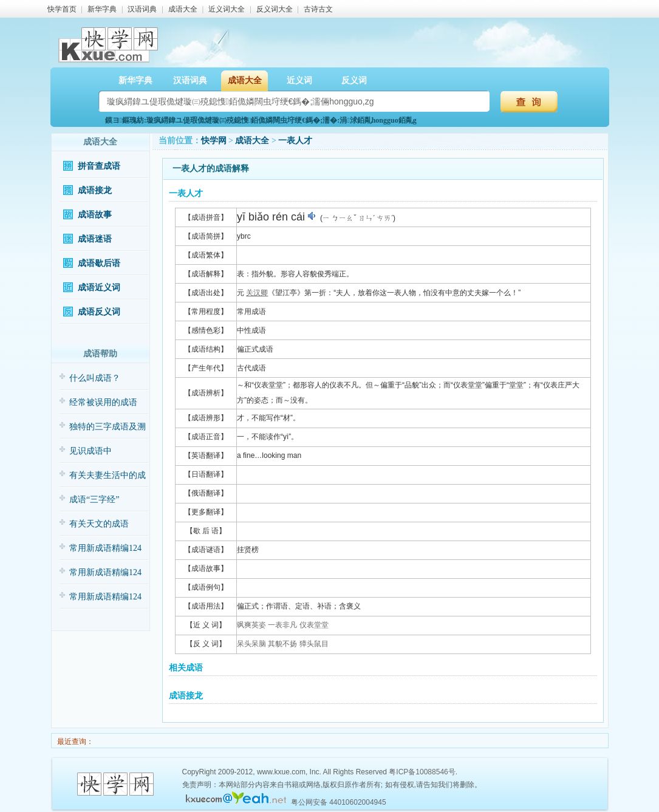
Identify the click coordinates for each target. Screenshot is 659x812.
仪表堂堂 (314, 625)
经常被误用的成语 (103, 402)
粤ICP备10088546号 (422, 772)
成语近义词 (99, 288)
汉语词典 (142, 9)
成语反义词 (99, 312)
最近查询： (74, 742)
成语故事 (95, 215)
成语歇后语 (99, 263)
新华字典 (102, 9)
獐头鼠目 (314, 644)
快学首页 (62, 9)
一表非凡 (282, 625)
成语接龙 (95, 190)
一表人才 (295, 141)
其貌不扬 (282, 644)
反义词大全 (275, 9)
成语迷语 (95, 239)
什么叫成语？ (95, 378)
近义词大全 (227, 9)
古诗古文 (318, 9)
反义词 (354, 80)
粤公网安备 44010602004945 (339, 802)
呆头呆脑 (251, 644)
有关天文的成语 (99, 524)
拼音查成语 (99, 166)
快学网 (214, 141)
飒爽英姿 (251, 625)
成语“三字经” (94, 500)
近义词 (299, 80)
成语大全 (183, 9)
